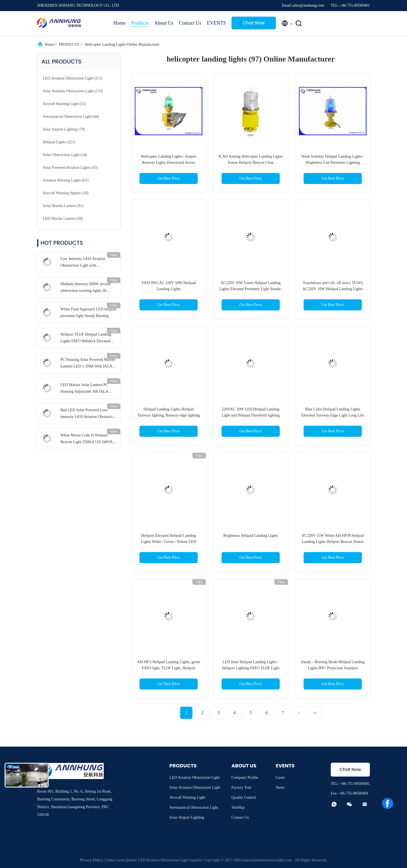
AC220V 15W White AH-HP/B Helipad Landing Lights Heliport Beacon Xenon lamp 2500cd (333, 542)
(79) (64, 129)
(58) (63, 219)
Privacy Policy (91, 860)
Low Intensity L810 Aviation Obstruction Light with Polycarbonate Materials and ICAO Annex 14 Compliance (88, 263)
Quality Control (244, 797)
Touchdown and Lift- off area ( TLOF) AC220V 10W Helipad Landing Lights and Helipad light (333, 289)
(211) (73, 78)
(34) (65, 155)
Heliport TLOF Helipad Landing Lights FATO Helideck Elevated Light (86, 338)
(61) (66, 180)
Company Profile (245, 778)
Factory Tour (241, 787)
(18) (66, 193)
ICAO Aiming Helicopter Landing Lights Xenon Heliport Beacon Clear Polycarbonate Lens (251, 163)
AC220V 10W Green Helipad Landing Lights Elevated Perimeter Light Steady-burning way (251, 289)
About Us (164, 23)
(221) (59, 142)
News (280, 787)
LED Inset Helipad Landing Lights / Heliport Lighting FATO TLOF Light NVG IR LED (251, 668)
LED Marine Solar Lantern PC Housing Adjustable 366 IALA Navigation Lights (84, 389)
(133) (73, 91)
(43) (70, 168)
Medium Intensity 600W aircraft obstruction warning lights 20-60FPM (86, 288)
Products (140, 23)
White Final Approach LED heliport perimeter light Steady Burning (88, 312)
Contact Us (190, 23)
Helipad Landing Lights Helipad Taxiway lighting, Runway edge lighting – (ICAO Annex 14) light (169, 415)
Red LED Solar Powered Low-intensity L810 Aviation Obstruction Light (88, 414)
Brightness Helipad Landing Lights (250, 536)
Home (119, 23)
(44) (71, 117)
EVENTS (216, 23)
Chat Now (254, 23)
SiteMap (238, 807)
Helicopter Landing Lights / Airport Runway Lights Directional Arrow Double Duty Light (169, 163)
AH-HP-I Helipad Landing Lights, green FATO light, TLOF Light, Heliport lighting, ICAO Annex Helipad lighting (168, 668)
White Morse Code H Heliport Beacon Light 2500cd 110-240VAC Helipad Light (88, 439)
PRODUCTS (69, 44)
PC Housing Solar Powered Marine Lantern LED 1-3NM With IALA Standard (88, 364)
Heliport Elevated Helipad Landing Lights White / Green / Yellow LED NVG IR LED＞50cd (168, 542)
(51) (64, 104)
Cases (280, 778)
